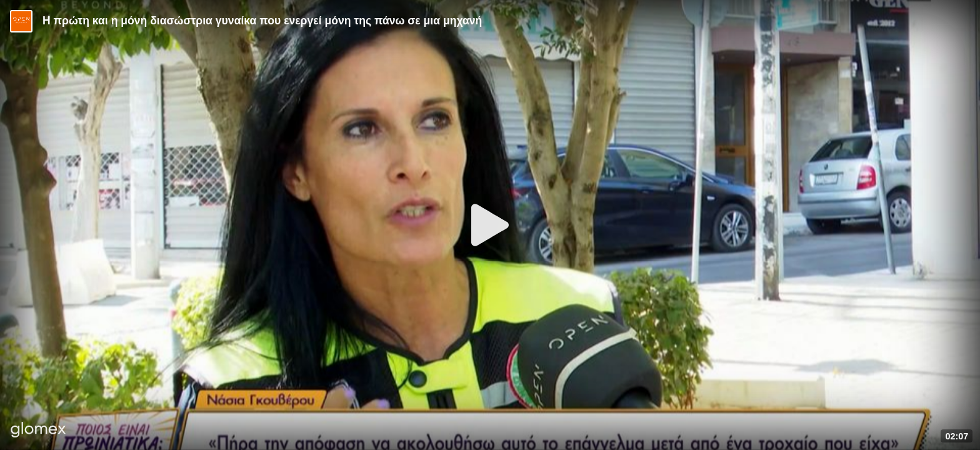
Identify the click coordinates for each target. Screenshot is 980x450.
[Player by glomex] (38, 431)
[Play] (490, 225)
